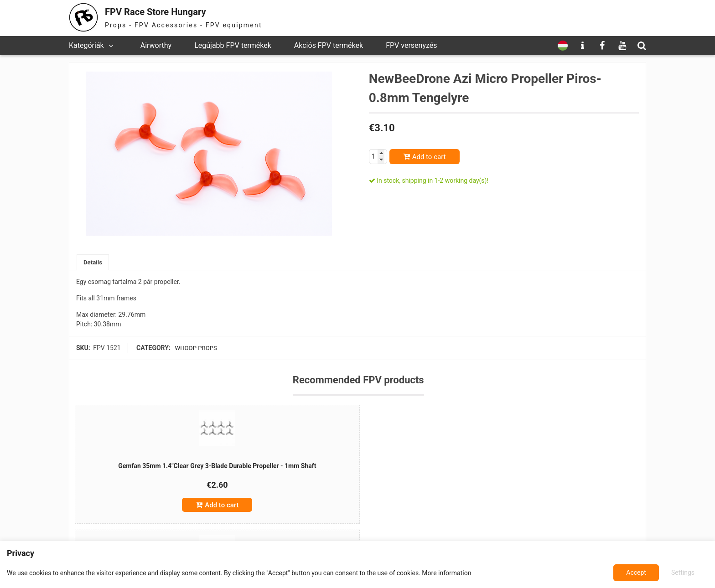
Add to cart (429, 157)
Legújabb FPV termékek (233, 45)
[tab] (93, 263)
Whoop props (194, 349)
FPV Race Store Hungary (168, 11)
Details (93, 263)
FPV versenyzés (411, 45)
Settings (636, 573)
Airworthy (156, 45)
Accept (685, 573)
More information (446, 573)
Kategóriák (86, 45)
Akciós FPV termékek (329, 45)
